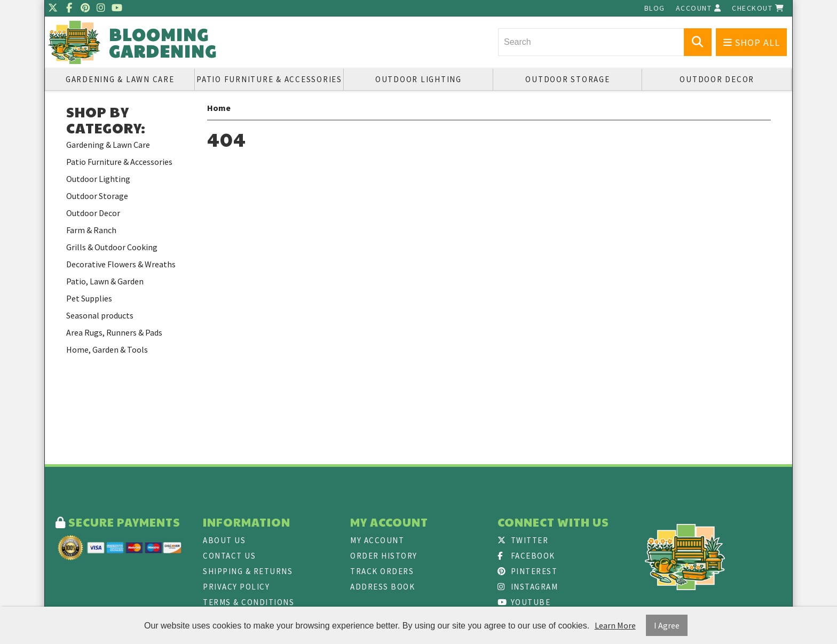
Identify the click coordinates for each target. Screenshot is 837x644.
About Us (224, 540)
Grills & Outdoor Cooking (112, 247)
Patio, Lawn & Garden (105, 281)
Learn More (615, 625)
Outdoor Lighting (418, 79)
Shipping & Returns (248, 571)
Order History (384, 556)
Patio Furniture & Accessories (269, 79)
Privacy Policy (236, 587)
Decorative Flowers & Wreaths (121, 264)
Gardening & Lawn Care (120, 79)
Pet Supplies (89, 298)
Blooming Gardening (163, 43)
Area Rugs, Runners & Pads (114, 332)
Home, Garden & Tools (107, 349)
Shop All (752, 42)
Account (699, 8)
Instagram (528, 587)
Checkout (758, 8)
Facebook (526, 556)
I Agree (667, 625)
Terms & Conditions (248, 602)
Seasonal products (100, 315)
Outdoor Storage (567, 79)
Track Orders (382, 571)
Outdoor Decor (717, 79)
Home (219, 108)
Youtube (524, 602)
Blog (655, 8)
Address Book (382, 587)
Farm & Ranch (91, 230)
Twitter (523, 540)
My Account (377, 540)
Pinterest (527, 571)
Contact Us (229, 556)
